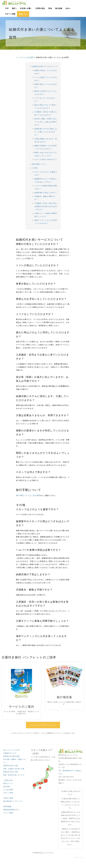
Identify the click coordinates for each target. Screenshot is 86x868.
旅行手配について (39, 164)
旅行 (14, 8)
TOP (7, 8)
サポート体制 (10, 14)
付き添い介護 (26, 8)
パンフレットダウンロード (43, 725)
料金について (8, 783)
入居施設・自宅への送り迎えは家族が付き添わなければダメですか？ (46, 206)
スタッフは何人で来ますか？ (46, 159)
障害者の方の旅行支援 (11, 756)
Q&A (68, 8)
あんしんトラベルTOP (12, 750)
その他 (35, 168)
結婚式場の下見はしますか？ (46, 193)
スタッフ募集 (8, 813)
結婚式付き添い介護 (11, 766)
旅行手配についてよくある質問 (28, 495)
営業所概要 (7, 807)
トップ (19, 57)
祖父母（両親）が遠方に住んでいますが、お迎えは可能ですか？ (46, 122)
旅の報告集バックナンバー (13, 801)
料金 (50, 8)
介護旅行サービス (10, 753)
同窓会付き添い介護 (11, 772)
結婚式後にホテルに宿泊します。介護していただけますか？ (46, 132)
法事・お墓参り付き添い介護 (14, 769)
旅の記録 (59, 8)
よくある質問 (29, 57)
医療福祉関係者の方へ (11, 810)
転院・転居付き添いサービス (14, 775)
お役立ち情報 (8, 798)
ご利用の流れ (40, 8)
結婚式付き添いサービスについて (45, 66)
